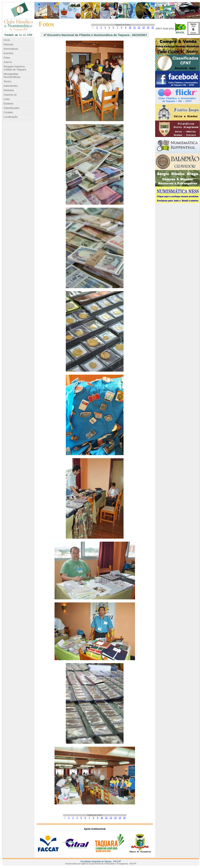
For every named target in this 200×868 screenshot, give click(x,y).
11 (135, 27)
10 (130, 27)
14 (148, 27)
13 (144, 27)
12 (139, 27)
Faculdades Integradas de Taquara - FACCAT (101, 861)
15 (153, 27)
